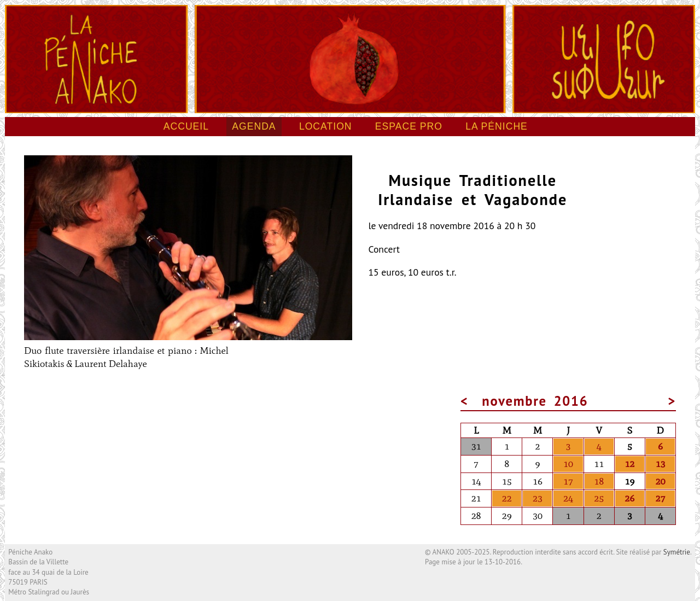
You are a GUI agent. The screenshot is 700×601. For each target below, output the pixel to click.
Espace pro (409, 126)
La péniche (497, 126)
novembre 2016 (535, 401)
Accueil (186, 126)
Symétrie (677, 552)
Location (326, 126)
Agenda (254, 126)
